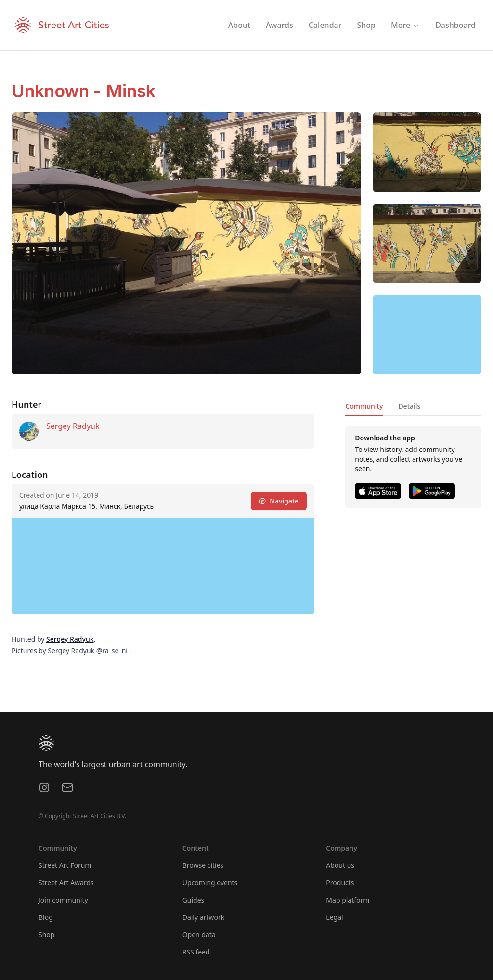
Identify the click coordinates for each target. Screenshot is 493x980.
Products (340, 883)
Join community (63, 900)
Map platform (348, 900)
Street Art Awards (66, 883)
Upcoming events (210, 883)
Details (409, 406)
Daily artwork (204, 917)
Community (364, 406)
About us (340, 865)
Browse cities (203, 865)
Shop (46, 935)
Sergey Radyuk (73, 426)
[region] (427, 335)
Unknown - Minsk (84, 91)
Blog (46, 917)
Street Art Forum (65, 865)
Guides (194, 900)
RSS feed (196, 952)
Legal (334, 917)
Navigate (279, 501)
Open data (199, 935)
